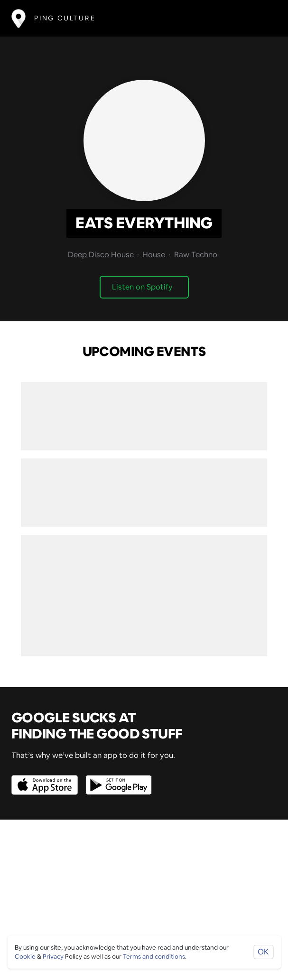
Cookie (25, 957)
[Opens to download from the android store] (117, 778)
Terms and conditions (154, 957)
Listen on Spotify (142, 287)
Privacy (53, 957)
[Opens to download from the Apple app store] (46, 778)
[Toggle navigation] (263, 18)
